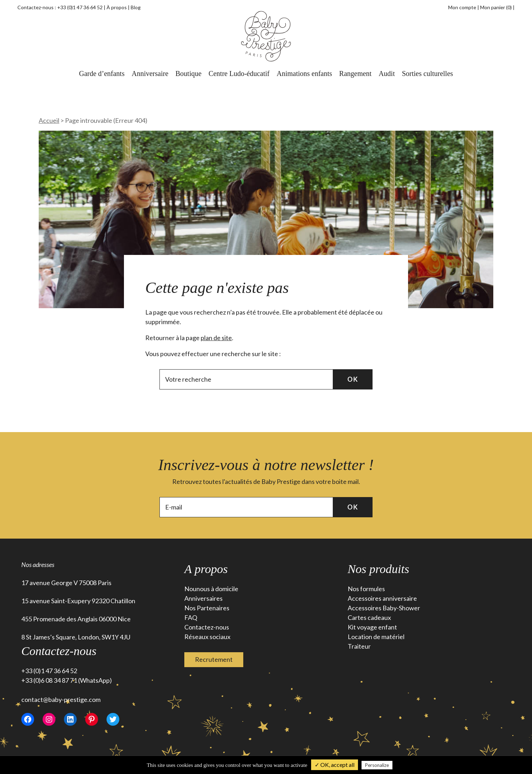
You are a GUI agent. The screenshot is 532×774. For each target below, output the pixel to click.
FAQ (191, 617)
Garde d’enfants (102, 73)
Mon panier (496, 7)
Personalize (377, 765)
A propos (206, 569)
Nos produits (379, 569)
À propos (117, 7)
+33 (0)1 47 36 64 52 (80, 7)
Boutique (188, 73)
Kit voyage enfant (372, 627)
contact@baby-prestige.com (61, 699)
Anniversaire (150, 73)
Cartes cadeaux (369, 617)
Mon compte (462, 7)
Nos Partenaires (207, 608)
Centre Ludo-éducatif (239, 73)
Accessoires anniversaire (382, 598)
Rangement (355, 73)
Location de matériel (376, 637)
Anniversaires (203, 598)
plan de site (216, 338)
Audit (387, 73)
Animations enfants (304, 73)
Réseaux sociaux (207, 637)
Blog (136, 7)
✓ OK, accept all (335, 765)
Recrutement (214, 659)
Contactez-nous (207, 627)
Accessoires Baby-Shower (384, 608)
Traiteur (359, 646)
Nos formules (366, 589)
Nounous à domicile (211, 589)
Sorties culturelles (428, 73)
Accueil (49, 120)
